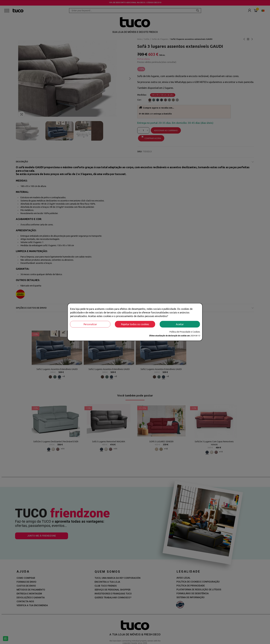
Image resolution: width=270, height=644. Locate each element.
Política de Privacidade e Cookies (185, 332)
